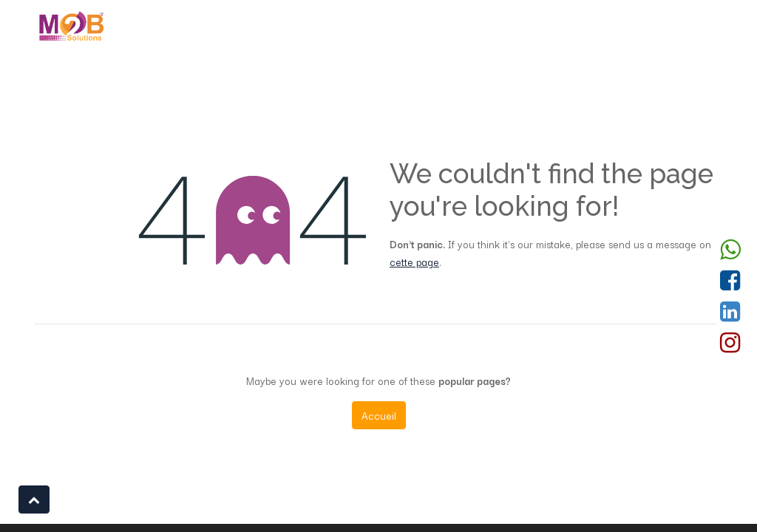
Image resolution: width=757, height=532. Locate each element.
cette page (414, 262)
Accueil (379, 415)
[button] (34, 499)
